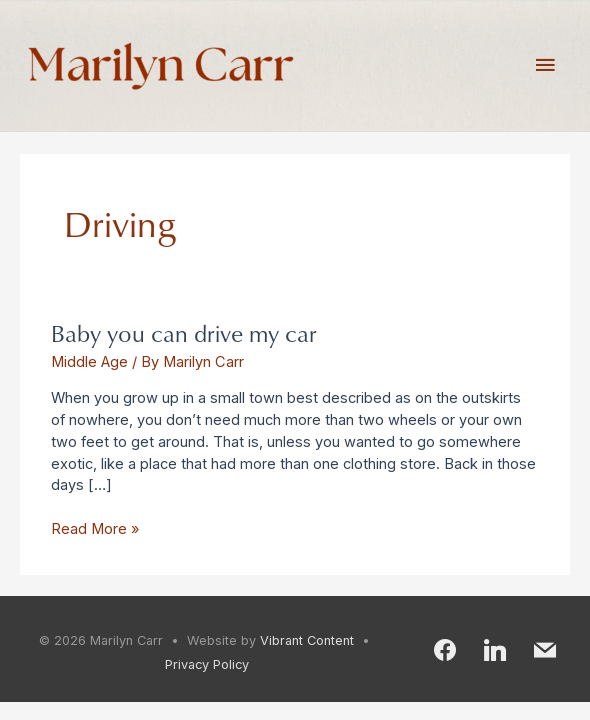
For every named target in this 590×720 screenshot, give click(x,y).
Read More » (95, 528)
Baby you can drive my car (184, 332)
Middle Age (89, 362)
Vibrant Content (307, 640)
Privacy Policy (207, 664)
